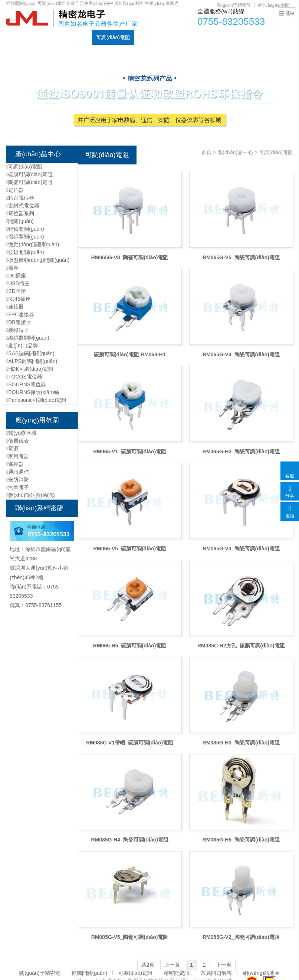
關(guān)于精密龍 (234, 5)
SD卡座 (16, 291)
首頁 (15, 37)
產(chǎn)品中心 (46, 37)
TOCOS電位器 (24, 377)
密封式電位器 (23, 206)
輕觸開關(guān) (156, 37)
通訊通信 (18, 472)
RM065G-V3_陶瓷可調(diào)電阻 (241, 549)
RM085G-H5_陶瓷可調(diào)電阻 (241, 840)
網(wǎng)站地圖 (274, 5)
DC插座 (191, 37)
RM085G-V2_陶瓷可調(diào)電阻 (241, 937)
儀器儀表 (18, 441)
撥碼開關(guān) (25, 237)
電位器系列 (20, 213)
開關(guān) (20, 221)
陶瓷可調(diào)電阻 (29, 182)
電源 (12, 449)
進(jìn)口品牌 (22, 346)
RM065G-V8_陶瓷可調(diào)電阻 (130, 257)
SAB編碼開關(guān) (30, 353)
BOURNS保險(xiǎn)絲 (33, 392)
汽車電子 (18, 487)
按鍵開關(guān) (25, 252)
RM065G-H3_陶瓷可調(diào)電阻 (241, 451)
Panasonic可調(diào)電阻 (36, 400)
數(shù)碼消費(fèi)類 (31, 495)
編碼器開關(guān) (28, 338)
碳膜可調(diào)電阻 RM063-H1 (130, 354)
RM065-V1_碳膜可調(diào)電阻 (130, 451)
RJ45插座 (19, 299)
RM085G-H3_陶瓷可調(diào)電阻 (241, 743)
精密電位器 (20, 198)
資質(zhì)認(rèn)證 (230, 37)
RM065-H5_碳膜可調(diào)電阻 (130, 646)
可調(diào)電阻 (113, 37)
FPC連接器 (20, 314)
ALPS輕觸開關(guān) (32, 361)
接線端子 (18, 330)
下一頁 (224, 965)
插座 (12, 268)
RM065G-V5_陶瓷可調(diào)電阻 (241, 257)
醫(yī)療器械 (21, 433)
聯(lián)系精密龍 (29, 52)
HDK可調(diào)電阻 (30, 369)
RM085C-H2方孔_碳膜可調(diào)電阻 (241, 646)
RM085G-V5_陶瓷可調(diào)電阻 (130, 937)
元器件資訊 (272, 37)
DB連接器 (19, 322)
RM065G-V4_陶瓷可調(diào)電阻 (241, 354)
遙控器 (15, 464)
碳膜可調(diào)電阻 (29, 174)
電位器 (80, 37)
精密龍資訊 (177, 973)
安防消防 (18, 480)
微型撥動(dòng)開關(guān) (38, 260)
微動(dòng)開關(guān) (33, 244)
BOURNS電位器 (26, 384)
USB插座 (18, 283)
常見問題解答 (216, 973)
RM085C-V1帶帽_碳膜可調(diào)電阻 (130, 743)
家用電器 (18, 456)
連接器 (15, 307)
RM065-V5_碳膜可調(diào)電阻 (130, 549)
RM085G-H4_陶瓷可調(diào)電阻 (129, 840)
